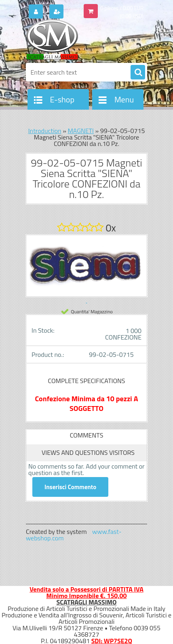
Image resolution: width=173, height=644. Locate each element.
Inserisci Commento (70, 487)
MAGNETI (81, 131)
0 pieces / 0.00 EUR (122, 8)
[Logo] (81, 40)
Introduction (45, 131)
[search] (138, 73)
